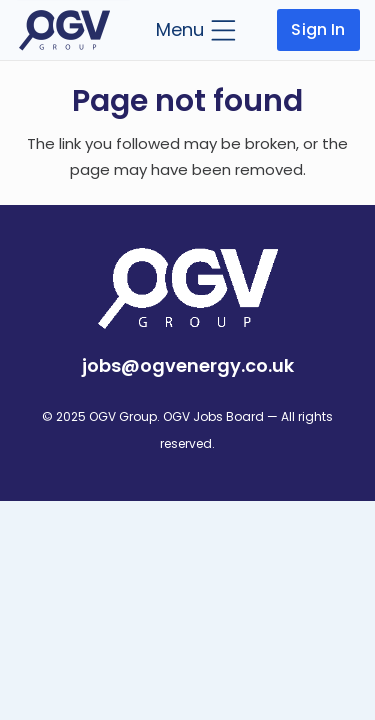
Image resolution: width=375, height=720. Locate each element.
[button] (196, 30)
